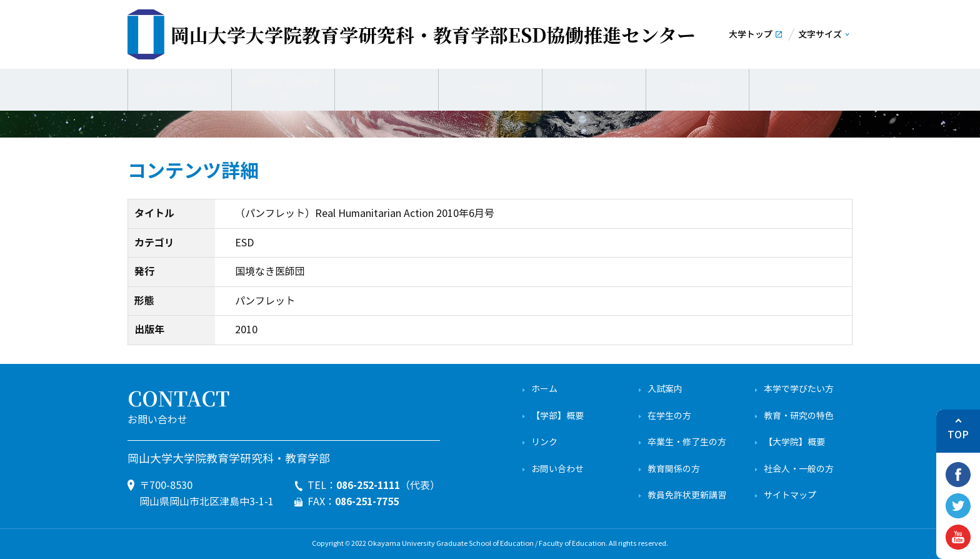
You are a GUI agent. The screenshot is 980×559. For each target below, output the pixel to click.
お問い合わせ (557, 469)
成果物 (387, 88)
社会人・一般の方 (799, 469)
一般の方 (491, 88)
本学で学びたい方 (799, 389)
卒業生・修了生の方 (687, 442)
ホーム (544, 389)
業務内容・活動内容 (283, 88)
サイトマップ (790, 496)
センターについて (179, 88)
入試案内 (665, 389)
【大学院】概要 (794, 442)
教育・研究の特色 (799, 416)
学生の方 (697, 88)
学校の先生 (594, 88)
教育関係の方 (674, 469)
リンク (544, 442)
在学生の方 (669, 416)
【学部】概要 (557, 416)
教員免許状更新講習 (687, 496)
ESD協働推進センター (433, 34)
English (801, 88)
